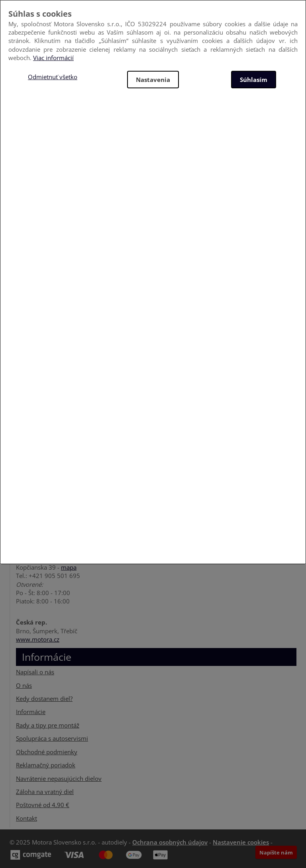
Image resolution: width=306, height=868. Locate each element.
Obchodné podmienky (47, 752)
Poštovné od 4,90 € (43, 805)
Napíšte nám (276, 852)
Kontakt (26, 818)
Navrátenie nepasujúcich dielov (59, 778)
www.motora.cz (38, 639)
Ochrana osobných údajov (170, 842)
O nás (24, 685)
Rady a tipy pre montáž (48, 725)
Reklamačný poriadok (46, 765)
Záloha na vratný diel (45, 792)
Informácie (31, 712)
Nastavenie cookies (241, 842)
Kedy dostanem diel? (44, 699)
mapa (69, 567)
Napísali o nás (35, 672)
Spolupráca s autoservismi (52, 738)
